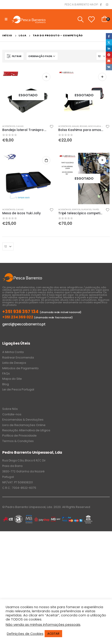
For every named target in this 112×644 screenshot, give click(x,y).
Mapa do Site (12, 379)
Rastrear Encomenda (18, 357)
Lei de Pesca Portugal (18, 389)
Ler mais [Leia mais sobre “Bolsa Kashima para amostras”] (102, 77)
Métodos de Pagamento (20, 368)
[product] (28, 95)
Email (109, 61)
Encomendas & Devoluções (23, 420)
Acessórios (9, 126)
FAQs (6, 373)
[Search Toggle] (80, 19)
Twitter (109, 42)
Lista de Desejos (14, 363)
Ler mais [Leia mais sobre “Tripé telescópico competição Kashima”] (102, 160)
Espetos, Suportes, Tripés (85, 209)
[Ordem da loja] (42, 56)
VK (109, 67)
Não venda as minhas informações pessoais (43, 625)
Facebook (109, 36)
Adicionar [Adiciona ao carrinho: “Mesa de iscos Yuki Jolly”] (46, 160)
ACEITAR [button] (53, 634)
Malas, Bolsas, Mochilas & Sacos (90, 126)
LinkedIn (109, 48)
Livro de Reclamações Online (24, 425)
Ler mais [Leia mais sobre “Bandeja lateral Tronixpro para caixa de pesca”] (46, 77)
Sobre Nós (10, 409)
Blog (6, 384)
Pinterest (109, 55)
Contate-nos (12, 414)
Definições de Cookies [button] (25, 634)
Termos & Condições (18, 441)
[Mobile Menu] (6, 19)
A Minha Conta (13, 352)
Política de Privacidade (19, 436)
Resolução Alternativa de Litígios (26, 430)
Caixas (20, 126)
